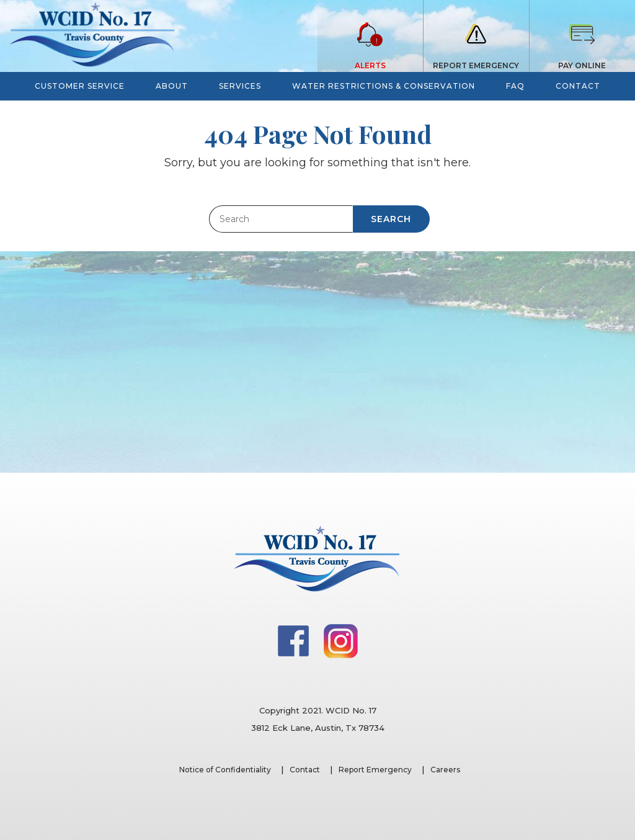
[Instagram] (341, 640)
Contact (305, 770)
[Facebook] (295, 640)
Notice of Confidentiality (225, 770)
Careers (445, 770)
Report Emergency (375, 770)
